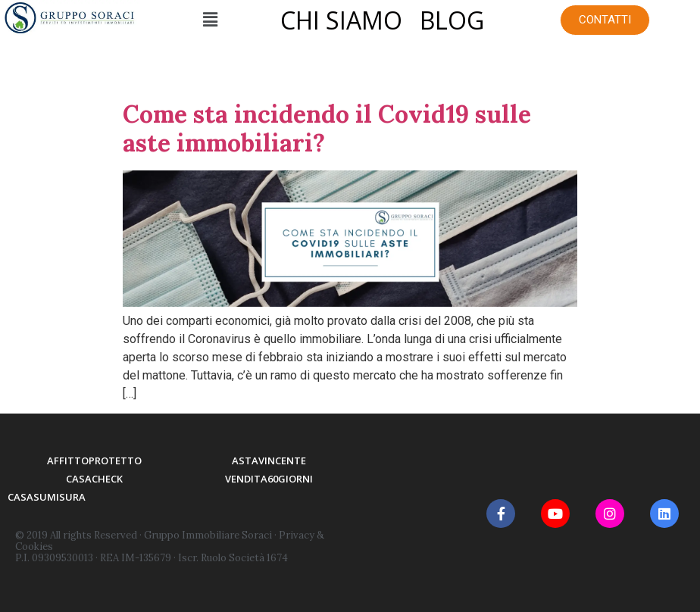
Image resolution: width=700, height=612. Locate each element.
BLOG (452, 20)
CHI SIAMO (341, 20)
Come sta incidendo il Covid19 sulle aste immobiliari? (327, 128)
